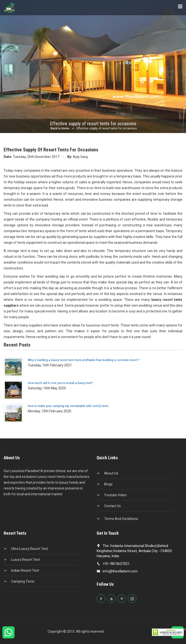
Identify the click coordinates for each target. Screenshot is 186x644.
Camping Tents (19, 581)
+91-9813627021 (113, 564)
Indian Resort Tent (21, 570)
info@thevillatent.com (117, 571)
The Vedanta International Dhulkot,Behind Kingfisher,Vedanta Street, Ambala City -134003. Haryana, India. (135, 551)
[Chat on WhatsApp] (9, 635)
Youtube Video (112, 495)
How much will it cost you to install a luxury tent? (60, 383)
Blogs (105, 484)
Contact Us (109, 506)
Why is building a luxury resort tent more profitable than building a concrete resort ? (84, 360)
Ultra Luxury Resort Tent (26, 549)
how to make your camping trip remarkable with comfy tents (68, 406)
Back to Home (60, 128)
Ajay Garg (77, 157)
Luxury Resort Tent (22, 560)
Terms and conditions (117, 519)
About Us (107, 473)
